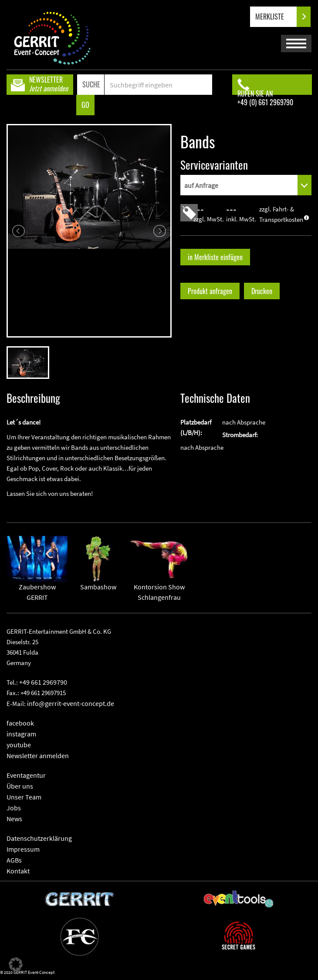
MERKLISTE (277, 17)
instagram (21, 734)
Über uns (20, 786)
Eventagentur (26, 775)
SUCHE (91, 84)
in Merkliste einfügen (215, 257)
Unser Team (24, 797)
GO (85, 105)
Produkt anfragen (210, 291)
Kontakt (18, 871)
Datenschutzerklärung (39, 838)
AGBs (14, 860)
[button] (16, 964)
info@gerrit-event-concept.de (71, 703)
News (14, 819)
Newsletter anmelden (38, 756)
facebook (20, 723)
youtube (19, 745)
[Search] (158, 85)
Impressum (23, 849)
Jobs (14, 808)
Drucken (262, 291)
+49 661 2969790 (43, 682)
